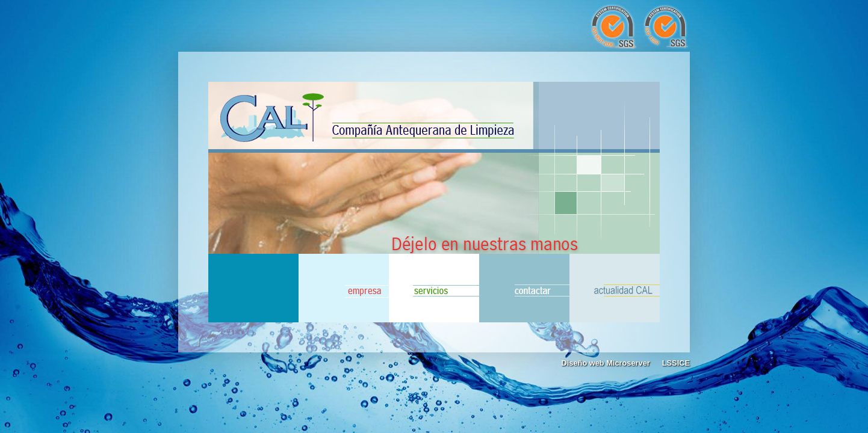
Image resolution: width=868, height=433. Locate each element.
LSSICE (676, 363)
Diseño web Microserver (606, 363)
